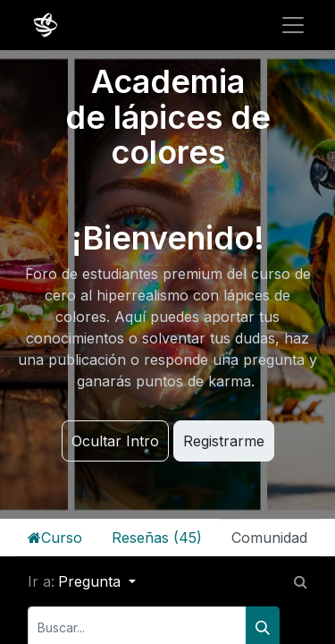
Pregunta (92, 581)
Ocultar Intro (115, 441)
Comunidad (269, 538)
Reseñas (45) (157, 538)
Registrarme (224, 441)
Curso (55, 538)
